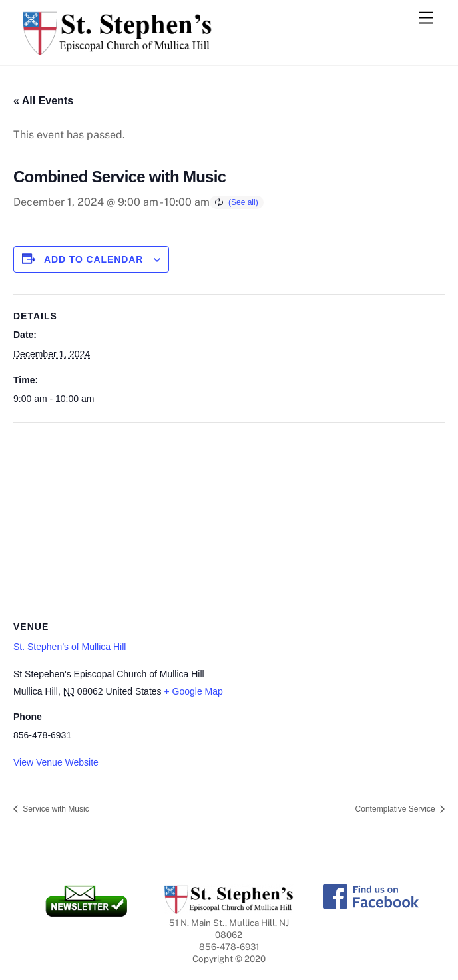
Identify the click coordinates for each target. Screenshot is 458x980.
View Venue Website (56, 762)
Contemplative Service (396, 809)
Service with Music (55, 809)
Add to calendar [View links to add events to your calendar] (94, 259)
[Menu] (426, 18)
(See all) (243, 202)
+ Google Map (193, 691)
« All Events (43, 101)
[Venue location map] (229, 519)
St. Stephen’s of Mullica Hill (70, 647)
